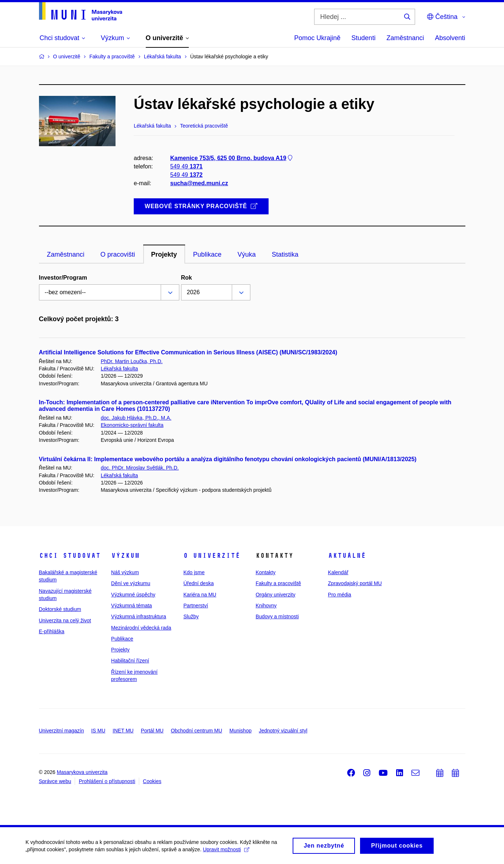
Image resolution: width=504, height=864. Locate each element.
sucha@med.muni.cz (199, 184)
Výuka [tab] (247, 254)
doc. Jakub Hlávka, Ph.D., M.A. (136, 418)
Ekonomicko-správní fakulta (132, 425)
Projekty (120, 650)
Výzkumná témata (132, 606)
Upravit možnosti (226, 852)
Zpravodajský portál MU (355, 583)
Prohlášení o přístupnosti (107, 781)
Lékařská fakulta (120, 369)
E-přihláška (52, 631)
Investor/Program (63, 278)
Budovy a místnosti (277, 616)
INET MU (123, 731)
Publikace (122, 639)
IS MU (98, 731)
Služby (191, 616)
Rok (187, 278)
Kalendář (338, 572)
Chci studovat (70, 556)
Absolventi (450, 38)
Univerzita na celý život (65, 620)
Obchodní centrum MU (197, 731)
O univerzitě (212, 556)
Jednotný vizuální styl (283, 731)
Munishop (241, 731)
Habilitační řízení (130, 661)
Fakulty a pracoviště (278, 583)
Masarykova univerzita (82, 772)
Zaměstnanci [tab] (66, 254)
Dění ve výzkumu (131, 583)
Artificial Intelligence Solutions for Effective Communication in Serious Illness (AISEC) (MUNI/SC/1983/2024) (188, 352)
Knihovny (266, 606)
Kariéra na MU (200, 595)
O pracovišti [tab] (118, 254)
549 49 (186, 166)
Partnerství (196, 606)
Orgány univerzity (275, 595)
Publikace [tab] (207, 254)
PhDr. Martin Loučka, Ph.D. (132, 361)
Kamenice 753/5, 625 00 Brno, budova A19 (232, 158)
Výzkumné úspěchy (133, 595)
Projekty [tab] (164, 254)
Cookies (152, 781)
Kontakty (265, 572)
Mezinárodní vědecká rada (141, 628)
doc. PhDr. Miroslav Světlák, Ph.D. (140, 468)
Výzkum (125, 556)
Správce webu (55, 781)
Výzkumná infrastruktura (139, 616)
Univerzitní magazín (62, 731)
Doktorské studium (60, 609)
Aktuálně (347, 556)
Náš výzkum (125, 572)
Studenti (363, 38)
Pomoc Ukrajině (317, 38)
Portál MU (152, 731)
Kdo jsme (194, 572)
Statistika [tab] (285, 254)
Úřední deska (198, 583)
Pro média (340, 595)
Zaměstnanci (405, 38)
